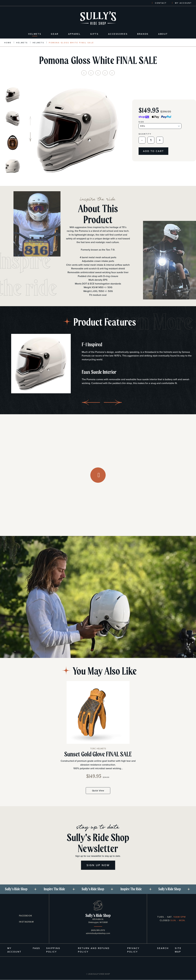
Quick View (98, 791)
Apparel (74, 34)
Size (141, 122)
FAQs (36, 948)
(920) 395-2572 (98, 930)
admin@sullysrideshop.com (98, 933)
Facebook (25, 916)
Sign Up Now (98, 865)
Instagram (26, 922)
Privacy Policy (133, 950)
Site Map (178, 950)
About (163, 34)
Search (163, 948)
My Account (14, 950)
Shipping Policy (53, 950)
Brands (143, 34)
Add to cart (153, 151)
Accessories (118, 34)
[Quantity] (151, 140)
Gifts (94, 34)
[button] (30, 137)
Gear (55, 34)
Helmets (35, 34)
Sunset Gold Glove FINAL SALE (98, 754)
